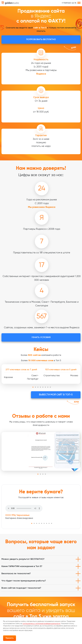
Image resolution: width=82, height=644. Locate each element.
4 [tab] (40, 387)
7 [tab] (48, 387)
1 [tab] (33, 387)
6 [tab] (45, 387)
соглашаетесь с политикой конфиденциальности (41, 624)
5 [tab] (43, 387)
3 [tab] (38, 387)
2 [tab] (35, 387)
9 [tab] (52, 523)
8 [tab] (50, 387)
